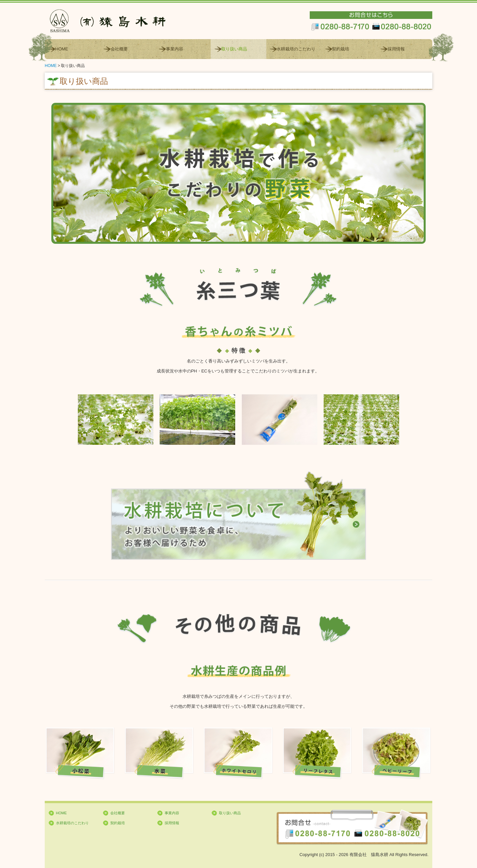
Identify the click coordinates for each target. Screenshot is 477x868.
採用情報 (396, 49)
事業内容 (175, 49)
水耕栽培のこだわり (296, 49)
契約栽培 (341, 49)
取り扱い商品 (234, 49)
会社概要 (119, 49)
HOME (62, 49)
